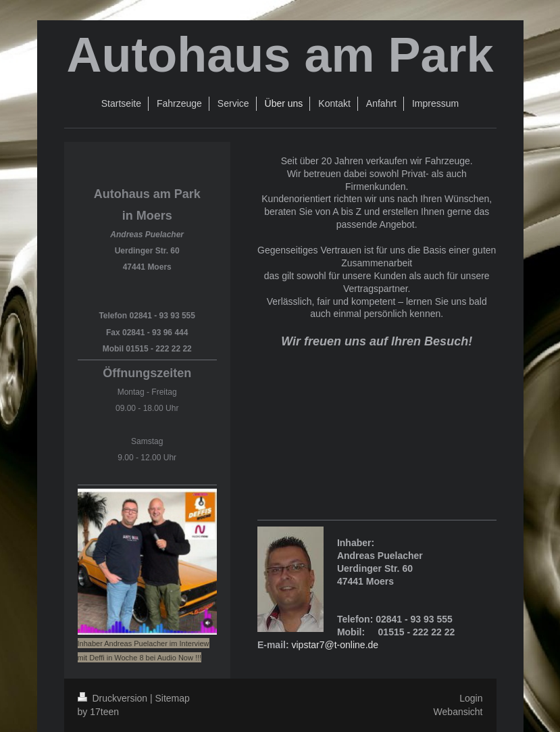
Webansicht (458, 712)
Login (471, 698)
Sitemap (173, 698)
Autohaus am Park (280, 55)
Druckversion (114, 698)
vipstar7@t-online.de (335, 645)
